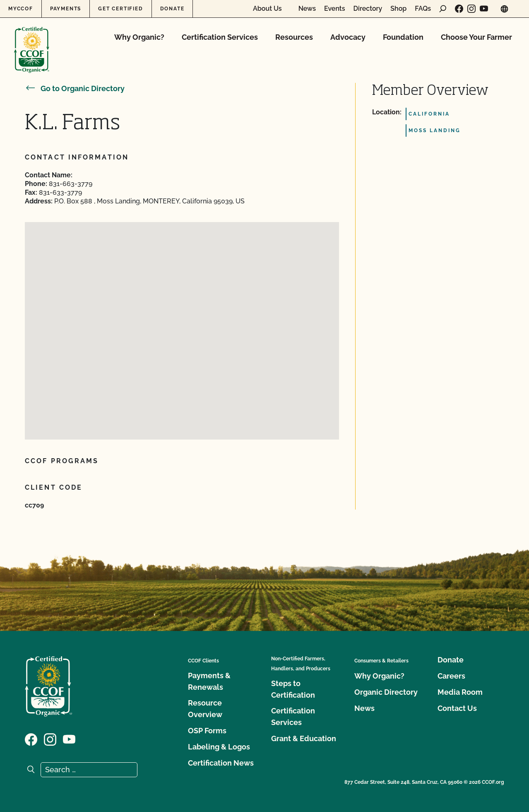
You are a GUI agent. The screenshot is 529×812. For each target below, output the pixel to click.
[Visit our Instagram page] (471, 9)
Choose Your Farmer (476, 37)
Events (335, 9)
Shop (398, 9)
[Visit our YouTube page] (484, 9)
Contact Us (457, 708)
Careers (451, 676)
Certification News (221, 763)
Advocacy (348, 37)
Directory (368, 9)
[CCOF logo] (32, 41)
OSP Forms (207, 731)
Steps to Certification (293, 689)
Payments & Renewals (209, 681)
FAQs (423, 9)
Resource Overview (205, 709)
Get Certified (120, 9)
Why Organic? (139, 37)
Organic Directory (386, 692)
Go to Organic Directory (75, 88)
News (307, 9)
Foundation (403, 37)
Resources (294, 37)
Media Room (460, 692)
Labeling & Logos (219, 747)
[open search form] (443, 9)
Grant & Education (304, 738)
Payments (66, 9)
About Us (267, 9)
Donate (172, 9)
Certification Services (220, 37)
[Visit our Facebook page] (459, 9)
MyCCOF (21, 9)
